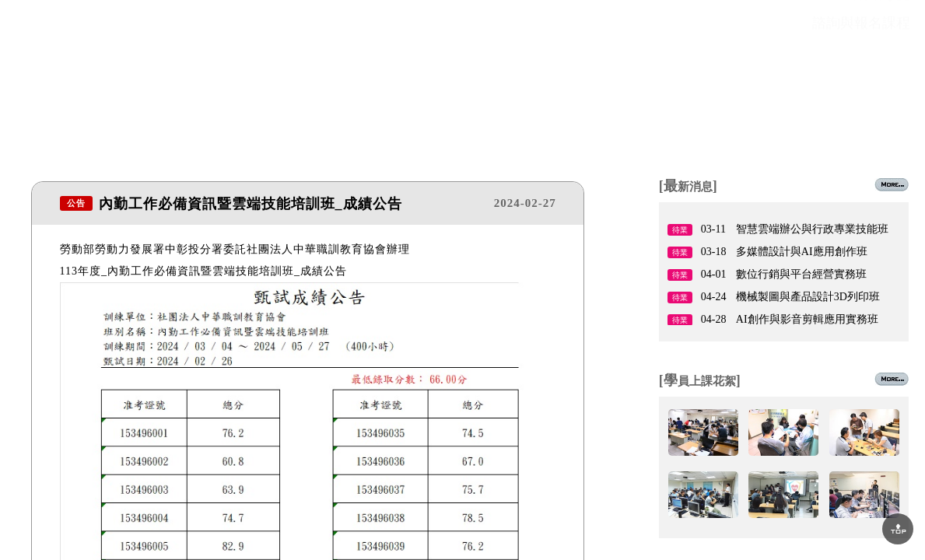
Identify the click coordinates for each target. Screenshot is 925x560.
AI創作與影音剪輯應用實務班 (807, 319)
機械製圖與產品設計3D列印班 (808, 297)
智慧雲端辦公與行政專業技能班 (812, 229)
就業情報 (590, 136)
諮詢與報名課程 (861, 87)
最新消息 (206, 136)
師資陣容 (462, 136)
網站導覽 (882, 59)
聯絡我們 (845, 136)
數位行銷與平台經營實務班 (801, 274)
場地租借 (717, 136)
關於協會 (79, 136)
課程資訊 (335, 136)
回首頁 (889, 30)
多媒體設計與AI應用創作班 (802, 252)
